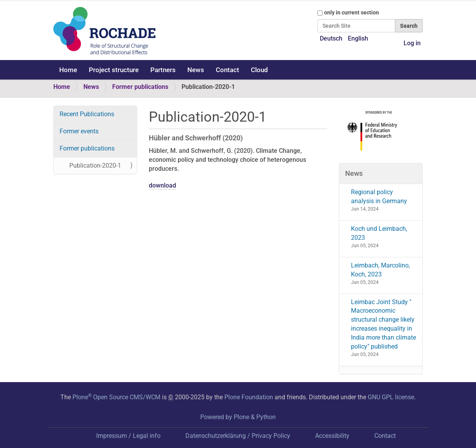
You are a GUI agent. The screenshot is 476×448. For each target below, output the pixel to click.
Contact (227, 70)
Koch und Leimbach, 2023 (379, 233)
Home (68, 70)
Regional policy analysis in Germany (379, 197)
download (162, 185)
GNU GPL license (391, 397)
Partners (163, 70)
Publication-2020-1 (95, 166)
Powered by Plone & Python (238, 417)
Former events (79, 131)
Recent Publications (87, 114)
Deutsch (331, 38)
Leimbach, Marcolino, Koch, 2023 (380, 270)
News (196, 70)
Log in (412, 43)
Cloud (259, 70)
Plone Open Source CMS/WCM (116, 397)
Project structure (114, 70)
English (358, 38)
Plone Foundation (249, 397)
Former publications (140, 87)
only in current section (352, 12)
